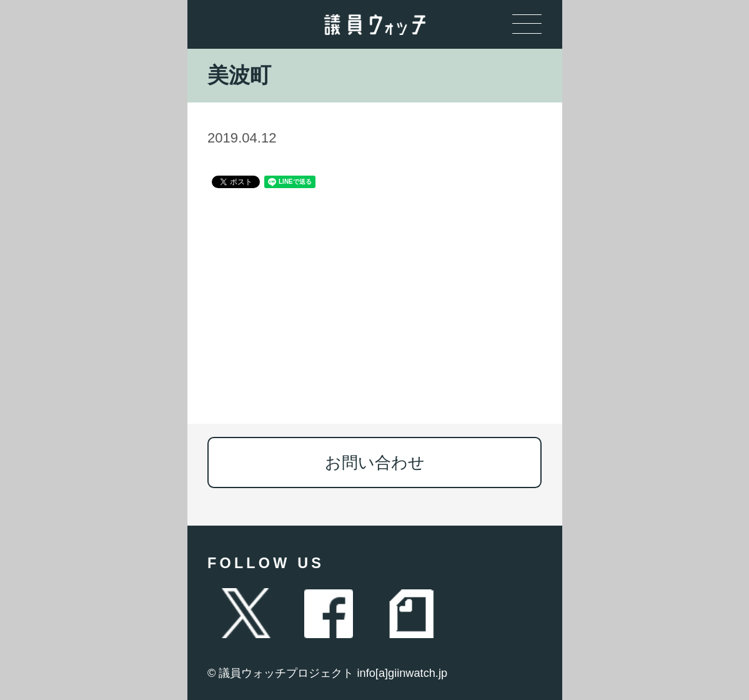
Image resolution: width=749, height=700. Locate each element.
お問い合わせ (375, 462)
